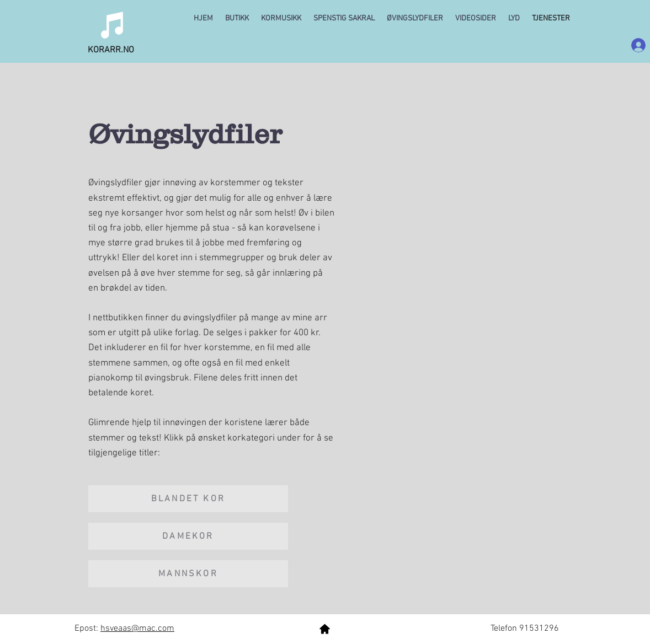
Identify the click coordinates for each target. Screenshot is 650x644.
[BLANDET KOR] (188, 499)
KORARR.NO (111, 50)
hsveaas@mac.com (137, 629)
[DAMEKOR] (188, 536)
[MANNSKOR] (188, 574)
